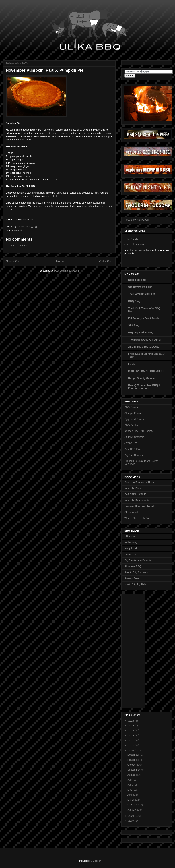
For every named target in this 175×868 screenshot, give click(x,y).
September (134, 770)
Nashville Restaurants (137, 500)
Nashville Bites (133, 488)
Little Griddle (132, 239)
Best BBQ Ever (133, 449)
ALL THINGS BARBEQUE (143, 347)
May (130, 790)
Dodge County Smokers (143, 378)
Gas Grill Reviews (134, 245)
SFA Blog (134, 325)
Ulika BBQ (130, 536)
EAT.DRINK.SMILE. (135, 494)
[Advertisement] (139, 650)
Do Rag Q (130, 554)
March (131, 800)
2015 (132, 721)
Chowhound (131, 512)
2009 (132, 751)
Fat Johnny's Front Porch (144, 318)
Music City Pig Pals (135, 584)
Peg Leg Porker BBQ (141, 332)
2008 (132, 816)
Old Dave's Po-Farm (140, 287)
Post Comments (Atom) (66, 271)
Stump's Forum (133, 413)
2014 (132, 726)
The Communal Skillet (141, 294)
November (134, 760)
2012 (132, 736)
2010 (132, 745)
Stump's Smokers (134, 437)
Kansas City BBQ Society (139, 431)
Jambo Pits (131, 443)
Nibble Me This (137, 280)
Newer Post (13, 261)
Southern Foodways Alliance (140, 482)
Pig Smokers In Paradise (138, 560)
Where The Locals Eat (137, 518)
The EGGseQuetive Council (145, 340)
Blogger (96, 861)
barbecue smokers (140, 250)
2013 (132, 730)
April (130, 795)
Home (60, 261)
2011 (132, 741)
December (134, 755)
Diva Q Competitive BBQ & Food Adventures (144, 387)
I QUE (132, 364)
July (130, 780)
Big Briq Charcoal (134, 455)
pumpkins (19, 230)
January (132, 810)
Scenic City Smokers (136, 572)
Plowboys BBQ (133, 566)
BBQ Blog (134, 301)
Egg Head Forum (134, 419)
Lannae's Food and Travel (139, 506)
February (133, 805)
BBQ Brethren (132, 425)
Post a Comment (19, 246)
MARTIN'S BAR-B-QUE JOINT (146, 371)
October (132, 765)
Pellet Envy (131, 542)
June (131, 785)
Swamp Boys (132, 578)
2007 (132, 821)
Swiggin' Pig (131, 548)
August (132, 775)
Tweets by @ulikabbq (136, 220)
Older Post (106, 261)
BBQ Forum (131, 407)
